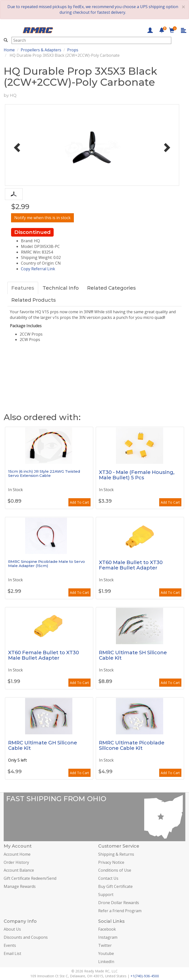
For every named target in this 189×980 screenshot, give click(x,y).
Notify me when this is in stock (42, 218)
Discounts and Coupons (26, 937)
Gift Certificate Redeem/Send (30, 878)
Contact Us (108, 878)
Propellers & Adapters (41, 50)
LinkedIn (106, 962)
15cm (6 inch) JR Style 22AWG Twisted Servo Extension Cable (44, 473)
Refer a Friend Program (120, 911)
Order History (16, 862)
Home (9, 50)
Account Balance (19, 870)
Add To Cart (79, 502)
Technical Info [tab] (61, 288)
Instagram (108, 937)
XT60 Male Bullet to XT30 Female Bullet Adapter (131, 565)
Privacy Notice (111, 862)
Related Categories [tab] (111, 288)
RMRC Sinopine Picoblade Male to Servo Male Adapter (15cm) (47, 564)
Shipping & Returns (116, 854)
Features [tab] (23, 288)
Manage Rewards (20, 886)
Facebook (107, 929)
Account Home (17, 854)
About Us (12, 929)
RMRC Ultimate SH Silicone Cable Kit (133, 655)
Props (73, 50)
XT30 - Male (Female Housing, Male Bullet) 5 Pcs (137, 475)
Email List (12, 953)
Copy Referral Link (38, 269)
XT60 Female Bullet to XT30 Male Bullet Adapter (44, 655)
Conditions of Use (115, 870)
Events (10, 945)
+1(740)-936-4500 (145, 976)
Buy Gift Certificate (115, 886)
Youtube (106, 953)
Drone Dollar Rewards (119, 903)
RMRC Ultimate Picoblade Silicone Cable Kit (132, 745)
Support (106, 895)
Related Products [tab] (34, 300)
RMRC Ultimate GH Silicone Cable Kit (43, 745)
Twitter (105, 945)
